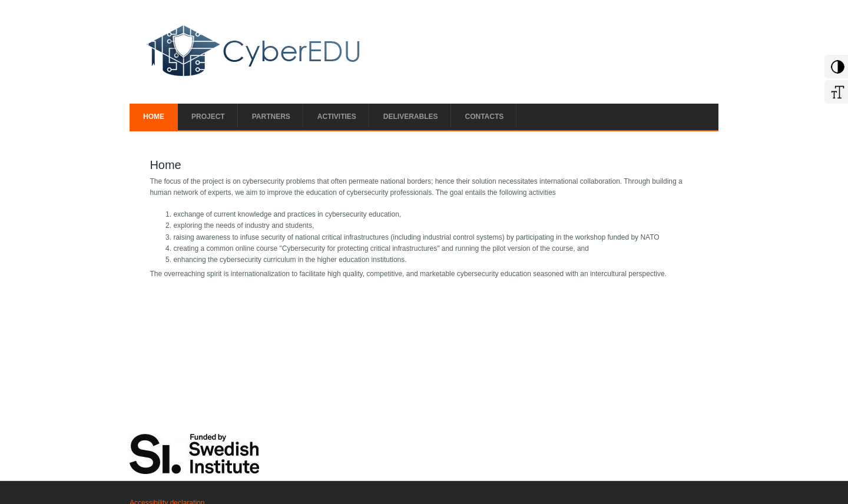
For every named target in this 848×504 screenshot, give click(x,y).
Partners (271, 117)
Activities (337, 117)
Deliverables (411, 117)
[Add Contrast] (836, 71)
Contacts (485, 117)
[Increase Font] (836, 97)
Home (154, 117)
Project (208, 117)
